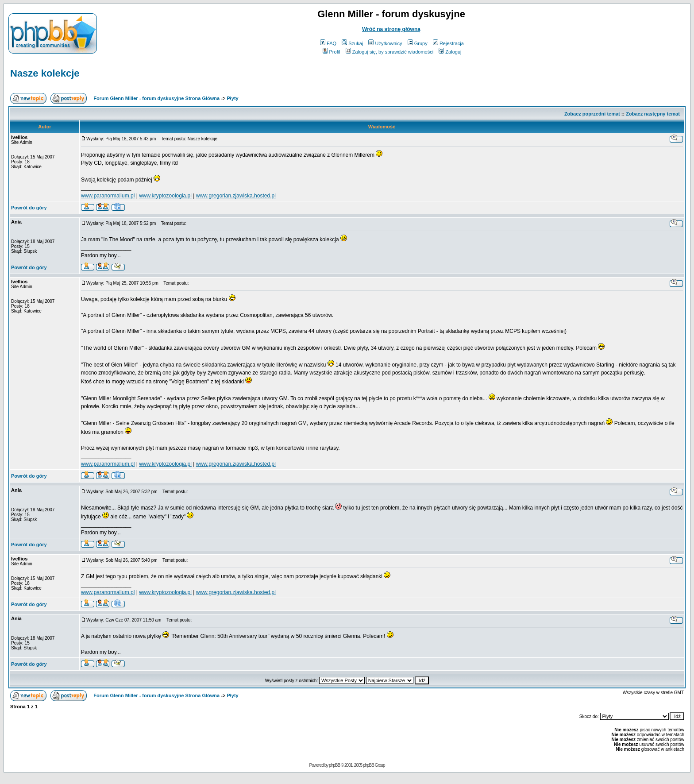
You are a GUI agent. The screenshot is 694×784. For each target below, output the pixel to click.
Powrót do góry (29, 208)
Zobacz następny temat (653, 114)
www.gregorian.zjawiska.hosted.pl (236, 196)
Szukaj (352, 43)
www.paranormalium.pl (108, 196)
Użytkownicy (385, 43)
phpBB (334, 765)
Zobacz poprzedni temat (592, 114)
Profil (332, 52)
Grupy (418, 43)
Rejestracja (448, 43)
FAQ (328, 43)
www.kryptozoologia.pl (165, 196)
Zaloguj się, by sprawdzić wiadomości (389, 52)
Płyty (232, 98)
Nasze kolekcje (45, 73)
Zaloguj (450, 52)
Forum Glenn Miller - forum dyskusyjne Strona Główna (156, 98)
